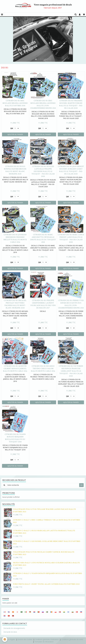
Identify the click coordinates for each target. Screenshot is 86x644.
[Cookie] (5, 639)
